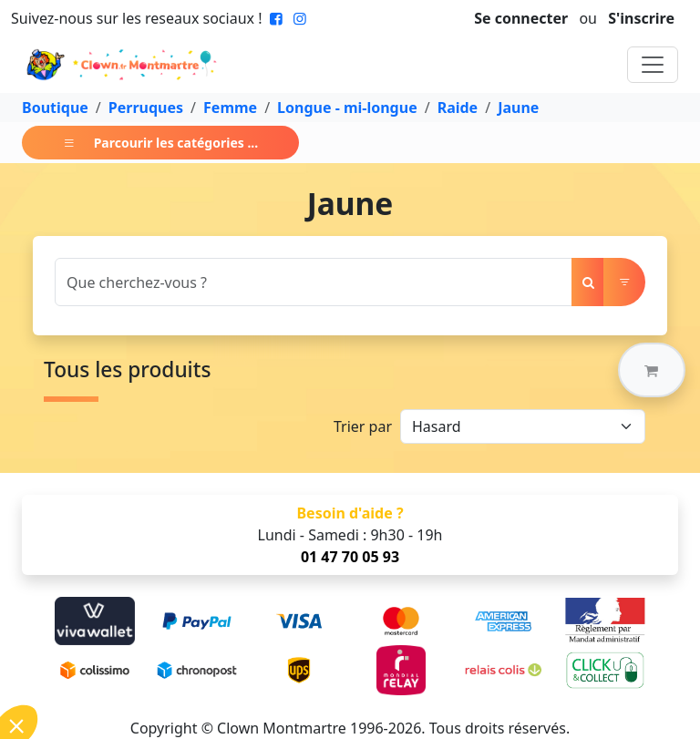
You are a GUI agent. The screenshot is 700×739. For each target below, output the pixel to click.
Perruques (146, 108)
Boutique (55, 108)
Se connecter (521, 18)
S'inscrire (641, 18)
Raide (458, 108)
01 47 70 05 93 (350, 557)
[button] (652, 370)
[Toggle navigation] (653, 65)
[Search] (314, 282)
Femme (230, 108)
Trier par (363, 426)
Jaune (518, 108)
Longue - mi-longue (347, 108)
